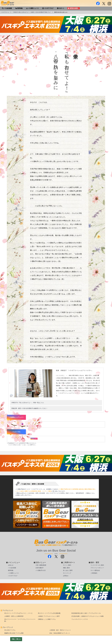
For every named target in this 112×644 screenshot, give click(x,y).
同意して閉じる (16, 639)
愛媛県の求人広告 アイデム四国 (14, 633)
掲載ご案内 (66, 568)
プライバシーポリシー (97, 568)
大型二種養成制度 (41, 565)
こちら (92, 493)
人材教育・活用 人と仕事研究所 (14, 616)
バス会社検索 (12, 568)
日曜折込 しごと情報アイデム (47, 619)
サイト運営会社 (95, 570)
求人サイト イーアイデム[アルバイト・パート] (18, 613)
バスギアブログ (13, 576)
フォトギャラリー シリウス (80, 619)
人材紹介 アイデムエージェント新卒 (49, 616)
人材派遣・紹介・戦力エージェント (60, 630)
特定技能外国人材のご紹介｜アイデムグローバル (86, 613)
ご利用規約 (94, 573)
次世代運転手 (40, 568)
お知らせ (11, 565)
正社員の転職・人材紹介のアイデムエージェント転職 (87, 616)
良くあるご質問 (68, 570)
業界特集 (11, 570)
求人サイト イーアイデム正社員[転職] (49, 613)
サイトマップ (67, 573)
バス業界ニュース (13, 573)
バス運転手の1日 (41, 570)
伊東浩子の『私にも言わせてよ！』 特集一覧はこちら (28, 403)
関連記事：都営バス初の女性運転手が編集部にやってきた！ (30, 408)
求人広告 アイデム (10, 630)
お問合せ (66, 576)
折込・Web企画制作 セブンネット (60, 633)
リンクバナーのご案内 (97, 565)
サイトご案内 (67, 565)
